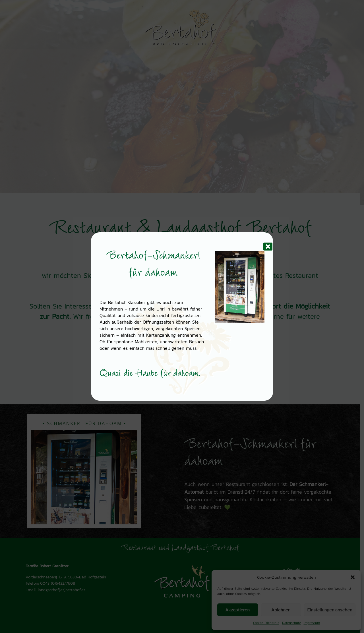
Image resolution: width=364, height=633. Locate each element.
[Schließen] (263, 242)
